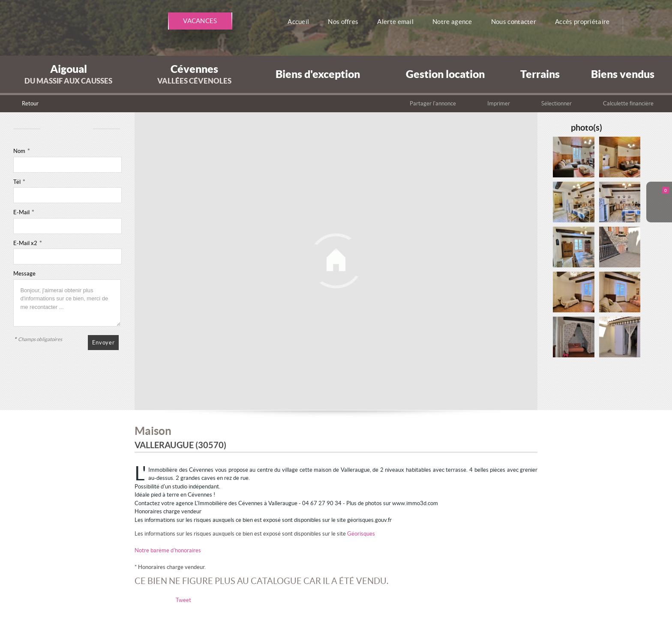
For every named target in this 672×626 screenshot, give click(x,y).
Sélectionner (556, 103)
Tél (19, 182)
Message (24, 274)
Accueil (302, 22)
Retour (30, 103)
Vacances (200, 21)
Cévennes (194, 74)
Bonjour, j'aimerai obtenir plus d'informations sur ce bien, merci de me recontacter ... (67, 303)
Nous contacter (517, 22)
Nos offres (347, 22)
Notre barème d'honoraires (168, 550)
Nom (21, 151)
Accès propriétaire (587, 22)
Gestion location (445, 74)
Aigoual (68, 74)
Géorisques (361, 534)
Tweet (183, 600)
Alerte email (399, 22)
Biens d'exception (318, 74)
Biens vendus (623, 74)
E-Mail (24, 212)
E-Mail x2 (27, 243)
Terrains (540, 74)
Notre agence (456, 22)
